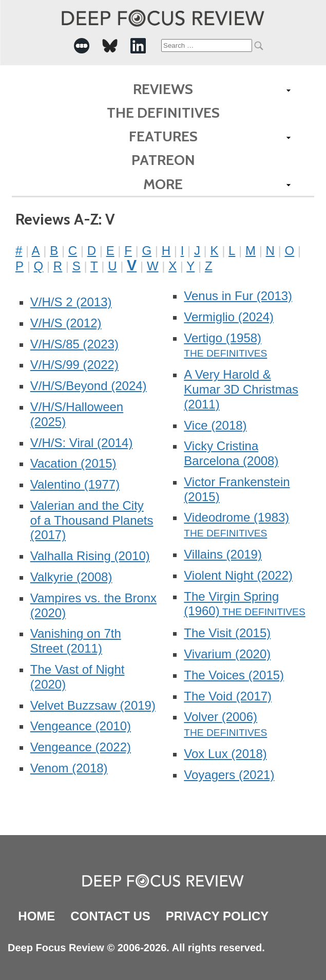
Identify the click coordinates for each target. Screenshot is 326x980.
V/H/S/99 (74, 365)
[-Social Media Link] (82, 46)
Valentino (75, 484)
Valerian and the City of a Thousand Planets (92, 520)
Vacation (73, 463)
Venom (69, 768)
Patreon (163, 160)
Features (163, 136)
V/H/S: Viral (82, 443)
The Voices (234, 675)
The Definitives (163, 113)
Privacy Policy (217, 916)
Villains (223, 554)
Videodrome (236, 517)
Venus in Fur (238, 296)
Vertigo (223, 338)
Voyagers (229, 775)
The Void (228, 696)
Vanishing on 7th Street (76, 641)
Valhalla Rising (90, 556)
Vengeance (81, 726)
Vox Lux (225, 754)
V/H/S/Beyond (89, 386)
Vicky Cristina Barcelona (231, 453)
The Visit (227, 633)
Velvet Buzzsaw (93, 705)
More (163, 184)
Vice (215, 425)
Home (36, 916)
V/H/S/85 (74, 344)
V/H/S (66, 323)
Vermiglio (229, 317)
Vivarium (227, 654)
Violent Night (238, 575)
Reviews (163, 89)
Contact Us (110, 916)
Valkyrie (71, 577)
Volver (220, 717)
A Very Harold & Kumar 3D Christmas (241, 389)
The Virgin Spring (231, 604)
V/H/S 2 (71, 302)
